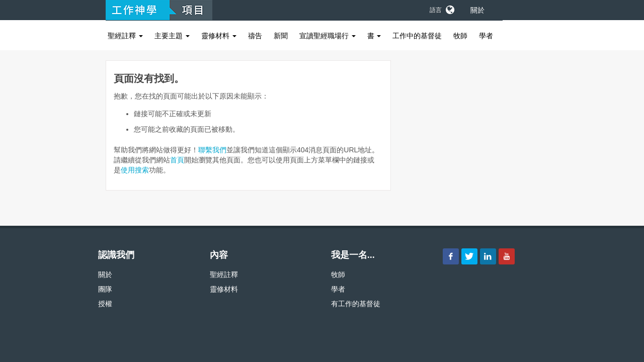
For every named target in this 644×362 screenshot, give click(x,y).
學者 (486, 36)
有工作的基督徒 (356, 304)
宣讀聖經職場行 (328, 36)
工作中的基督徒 (417, 36)
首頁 (177, 160)
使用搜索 (135, 170)
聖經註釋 (125, 36)
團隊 (105, 289)
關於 (477, 10)
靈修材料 (219, 36)
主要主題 (172, 36)
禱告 (255, 36)
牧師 (460, 36)
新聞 (281, 36)
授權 (105, 304)
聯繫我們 (212, 150)
